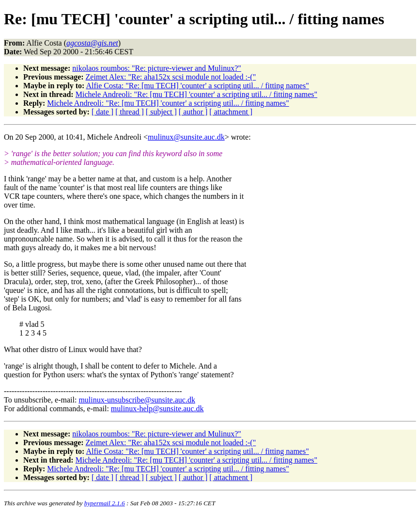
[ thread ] (130, 112)
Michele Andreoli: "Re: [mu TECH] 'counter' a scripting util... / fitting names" (196, 94)
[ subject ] (161, 112)
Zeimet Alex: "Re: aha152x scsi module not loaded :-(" (171, 77)
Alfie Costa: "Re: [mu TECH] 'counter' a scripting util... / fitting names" (197, 86)
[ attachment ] (231, 112)
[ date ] (102, 112)
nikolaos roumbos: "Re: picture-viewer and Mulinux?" (157, 68)
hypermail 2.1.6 (105, 503)
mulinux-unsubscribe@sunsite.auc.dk (137, 400)
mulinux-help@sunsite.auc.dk (157, 409)
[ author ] (193, 112)
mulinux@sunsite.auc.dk (186, 137)
